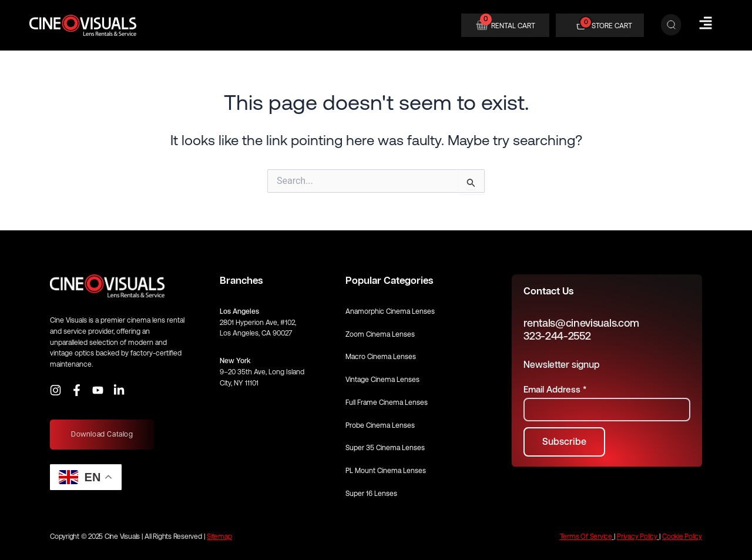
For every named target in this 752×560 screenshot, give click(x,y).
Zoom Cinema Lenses (380, 334)
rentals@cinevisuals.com (581, 323)
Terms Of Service (586, 536)
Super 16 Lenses (371, 494)
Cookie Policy (682, 536)
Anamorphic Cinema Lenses (390, 311)
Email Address (555, 389)
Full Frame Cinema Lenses (387, 403)
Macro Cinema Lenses (381, 357)
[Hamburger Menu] (706, 23)
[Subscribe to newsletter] (564, 442)
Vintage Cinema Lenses (382, 380)
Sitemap (219, 536)
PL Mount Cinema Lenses (386, 471)
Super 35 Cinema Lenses (385, 448)
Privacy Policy (637, 536)
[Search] (671, 25)
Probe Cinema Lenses (380, 425)
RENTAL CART (513, 26)
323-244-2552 (557, 336)
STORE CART (612, 26)
